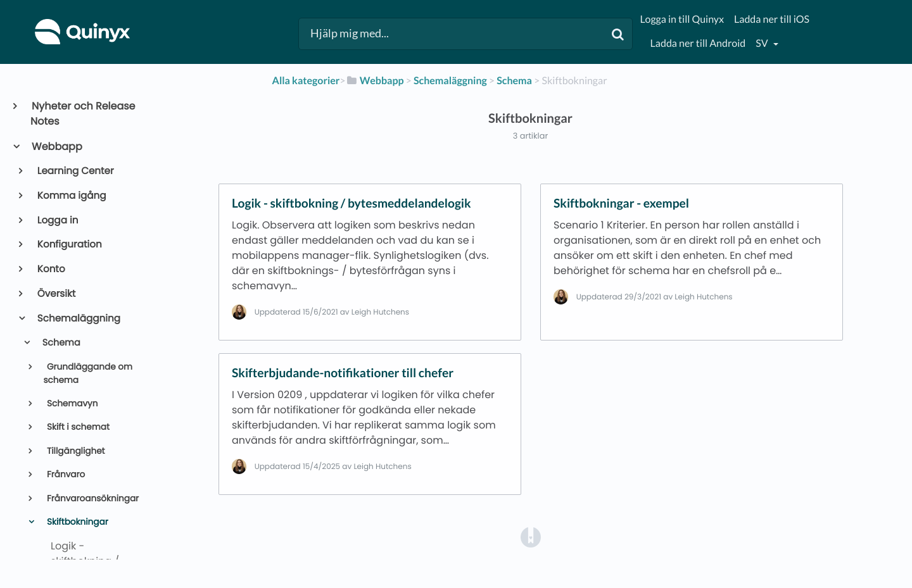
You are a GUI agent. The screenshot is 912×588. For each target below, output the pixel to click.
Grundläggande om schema (88, 373)
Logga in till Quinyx (682, 19)
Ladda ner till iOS (772, 19)
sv (763, 43)
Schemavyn (71, 403)
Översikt (56, 294)
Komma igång (71, 196)
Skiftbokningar (76, 522)
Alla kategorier (306, 81)
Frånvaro (65, 474)
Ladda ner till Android (698, 43)
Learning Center (75, 171)
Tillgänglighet (74, 451)
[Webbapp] (375, 81)
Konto (50, 269)
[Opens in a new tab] (531, 537)
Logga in (57, 221)
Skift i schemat (77, 427)
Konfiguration (69, 245)
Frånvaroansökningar (92, 498)
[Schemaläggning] (450, 81)
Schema (60, 343)
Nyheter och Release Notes (83, 114)
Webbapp (56, 147)
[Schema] (514, 81)
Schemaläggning (78, 319)
